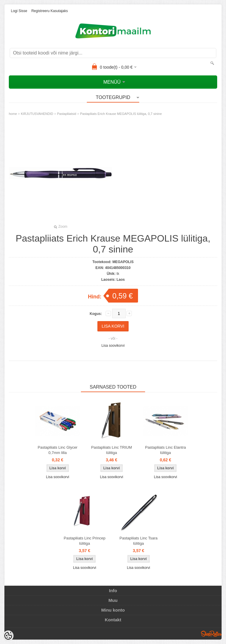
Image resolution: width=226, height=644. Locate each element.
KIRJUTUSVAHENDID (37, 114)
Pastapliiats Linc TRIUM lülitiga (112, 450)
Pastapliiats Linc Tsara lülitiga (138, 541)
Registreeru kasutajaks (49, 11)
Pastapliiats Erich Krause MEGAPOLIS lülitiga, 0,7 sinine (121, 114)
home (13, 114)
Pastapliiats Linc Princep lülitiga (85, 541)
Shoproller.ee (211, 634)
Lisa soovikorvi (113, 346)
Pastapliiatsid (67, 114)
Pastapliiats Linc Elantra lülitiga (166, 450)
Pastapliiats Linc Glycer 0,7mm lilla (58, 450)
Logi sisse (19, 11)
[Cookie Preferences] (8, 636)
